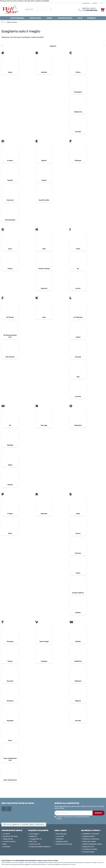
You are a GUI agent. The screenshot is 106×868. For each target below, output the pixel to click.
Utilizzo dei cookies (89, 841)
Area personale (61, 834)
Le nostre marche (9, 841)
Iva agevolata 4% (35, 839)
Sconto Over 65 (35, 844)
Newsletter (60, 839)
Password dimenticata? (64, 844)
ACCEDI (95, 3)
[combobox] (38, 9)
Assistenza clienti (62, 841)
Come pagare (34, 834)
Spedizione (33, 836)
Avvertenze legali (88, 852)
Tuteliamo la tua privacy (91, 839)
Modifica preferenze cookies (92, 844)
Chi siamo (6, 834)
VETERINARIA (91, 18)
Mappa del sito (8, 839)
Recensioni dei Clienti (10, 836)
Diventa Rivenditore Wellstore (40, 847)
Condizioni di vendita (90, 849)
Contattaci (86, 3)
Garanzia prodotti (88, 836)
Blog (5, 844)
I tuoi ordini (60, 836)
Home (3, 22)
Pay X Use (33, 841)
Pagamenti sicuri (88, 847)
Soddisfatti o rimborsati (91, 834)
